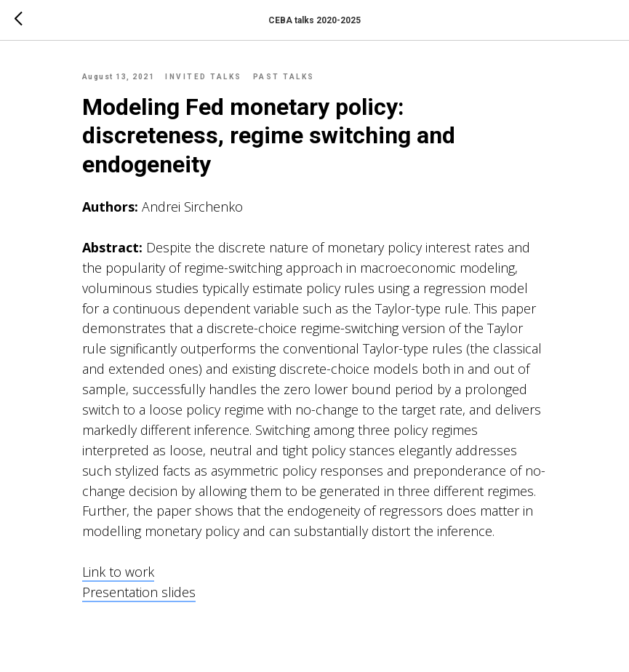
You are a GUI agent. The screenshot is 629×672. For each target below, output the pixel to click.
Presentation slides (139, 592)
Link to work (118, 572)
